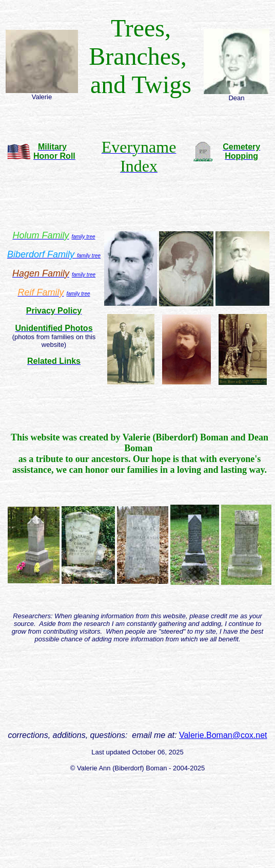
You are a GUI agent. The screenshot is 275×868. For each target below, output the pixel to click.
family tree (89, 256)
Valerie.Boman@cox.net (223, 735)
